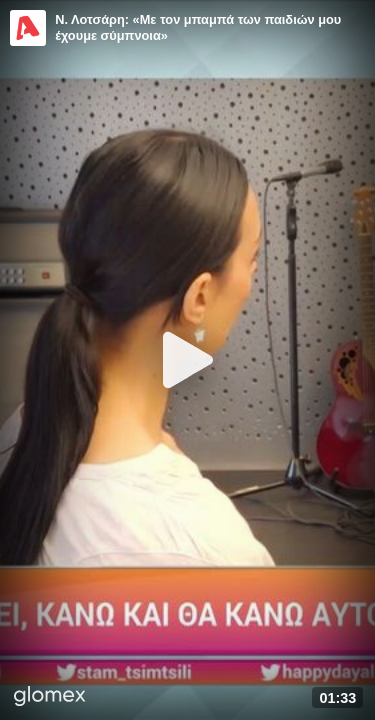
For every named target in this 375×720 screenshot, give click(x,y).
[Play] (188, 360)
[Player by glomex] (50, 698)
